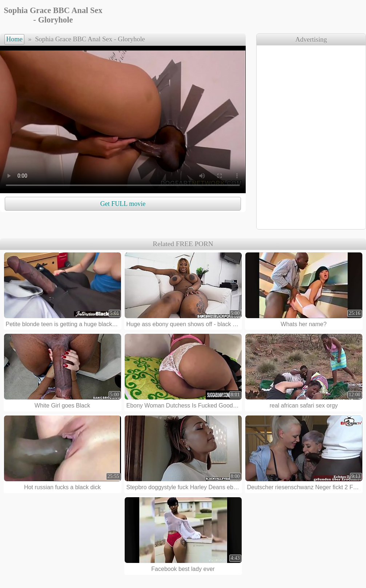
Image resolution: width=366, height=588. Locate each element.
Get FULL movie (123, 204)
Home (14, 39)
